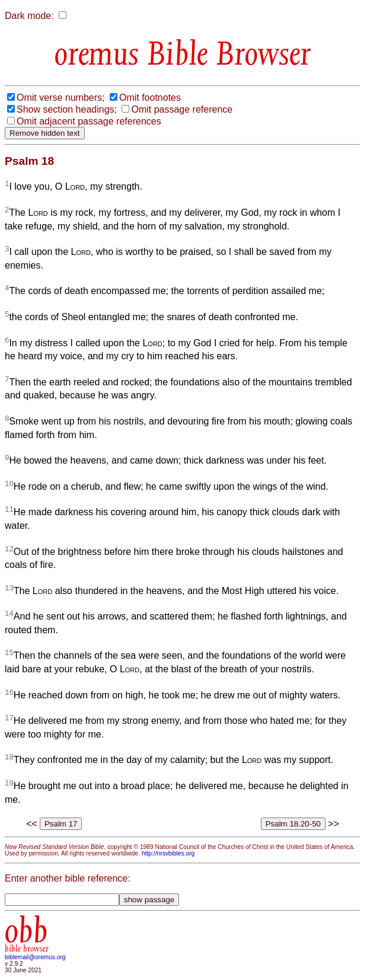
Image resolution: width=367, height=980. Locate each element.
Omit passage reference (182, 109)
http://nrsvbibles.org (168, 853)
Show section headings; (67, 109)
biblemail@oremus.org (35, 957)
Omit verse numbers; (60, 98)
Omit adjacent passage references (89, 121)
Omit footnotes (150, 98)
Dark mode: (29, 16)
